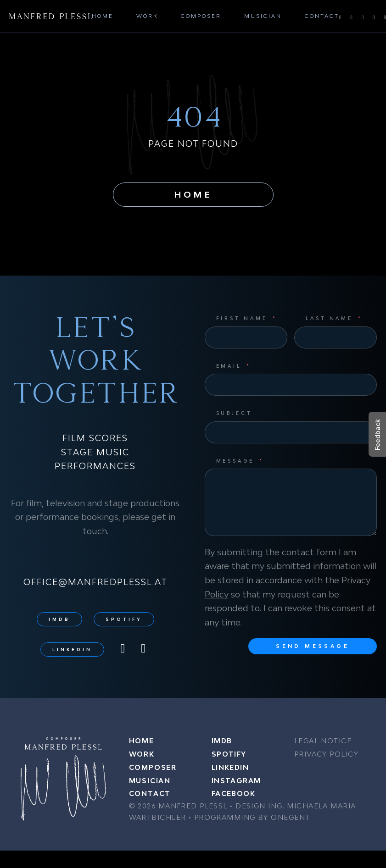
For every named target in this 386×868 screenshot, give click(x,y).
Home (103, 16)
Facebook (234, 793)
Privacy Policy (326, 754)
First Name (242, 318)
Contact (322, 16)
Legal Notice (323, 741)
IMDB (59, 619)
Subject (234, 413)
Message (235, 461)
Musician (263, 16)
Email (229, 366)
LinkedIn (72, 650)
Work (147, 16)
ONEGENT (290, 817)
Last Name (330, 318)
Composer (201, 16)
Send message (313, 646)
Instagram (236, 781)
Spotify (124, 619)
